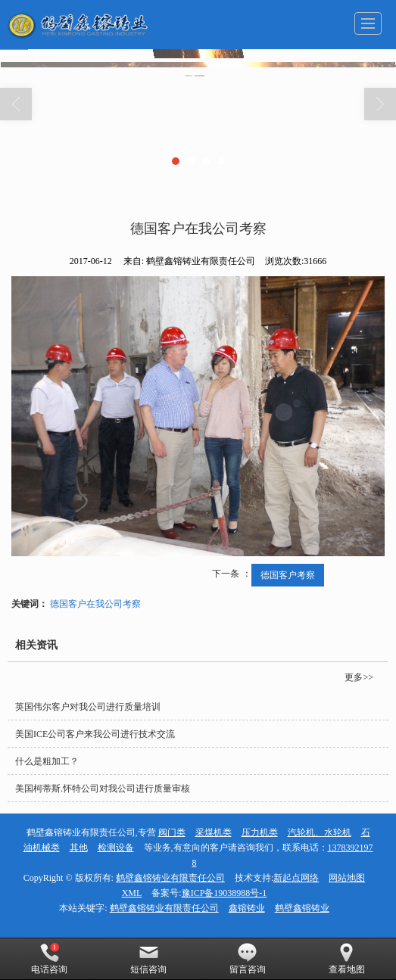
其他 (79, 848)
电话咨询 (49, 959)
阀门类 (172, 832)
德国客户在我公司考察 (95, 604)
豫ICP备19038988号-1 (225, 893)
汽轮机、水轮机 (320, 832)
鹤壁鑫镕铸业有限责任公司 (170, 878)
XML (132, 893)
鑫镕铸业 (247, 908)
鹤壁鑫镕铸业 (302, 908)
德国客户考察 (288, 575)
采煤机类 (214, 832)
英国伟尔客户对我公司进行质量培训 (88, 707)
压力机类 (260, 832)
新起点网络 (296, 878)
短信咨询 (148, 959)
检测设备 (116, 848)
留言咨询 (248, 959)
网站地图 (347, 878)
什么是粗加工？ (47, 761)
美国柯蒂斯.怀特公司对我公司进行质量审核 (103, 789)
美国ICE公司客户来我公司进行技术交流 (95, 734)
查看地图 (347, 959)
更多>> (359, 677)
